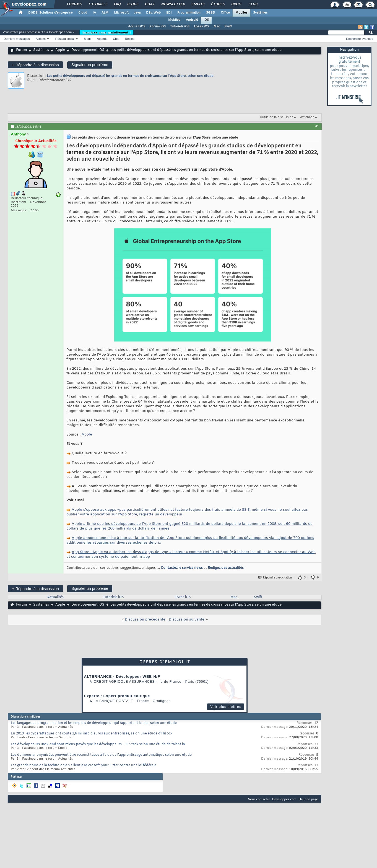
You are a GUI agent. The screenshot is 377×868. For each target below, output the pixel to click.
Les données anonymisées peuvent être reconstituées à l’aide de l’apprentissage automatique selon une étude (101, 755)
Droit (236, 4)
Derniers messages (17, 39)
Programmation (189, 13)
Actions (41, 39)
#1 (317, 126)
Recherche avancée (360, 39)
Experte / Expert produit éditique (117, 696)
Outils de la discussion (277, 117)
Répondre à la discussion (35, 65)
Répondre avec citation (275, 578)
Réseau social (65, 39)
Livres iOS (201, 27)
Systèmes (260, 13)
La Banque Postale (114, 701)
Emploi (198, 4)
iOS (206, 20)
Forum (21, 50)
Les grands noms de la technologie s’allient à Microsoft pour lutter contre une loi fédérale (84, 765)
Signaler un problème (90, 65)
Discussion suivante (187, 620)
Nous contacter (259, 799)
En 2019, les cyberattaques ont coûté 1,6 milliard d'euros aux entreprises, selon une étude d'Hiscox (92, 734)
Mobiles (241, 13)
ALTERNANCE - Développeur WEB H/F (122, 677)
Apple (60, 50)
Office (225, 13)
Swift (228, 27)
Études (218, 4)
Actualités (55, 597)
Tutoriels (97, 4)
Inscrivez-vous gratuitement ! (106, 32)
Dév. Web (153, 13)
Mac (217, 27)
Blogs (132, 4)
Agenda (102, 39)
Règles (130, 39)
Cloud (83, 13)
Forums (74, 4)
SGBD (211, 13)
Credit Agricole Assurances (124, 682)
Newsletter (173, 4)
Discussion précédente (145, 620)
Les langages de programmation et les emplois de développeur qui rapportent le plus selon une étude (94, 723)
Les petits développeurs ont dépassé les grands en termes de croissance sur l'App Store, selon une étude (130, 76)
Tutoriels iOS (180, 27)
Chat (149, 4)
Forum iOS (158, 27)
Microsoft (121, 13)
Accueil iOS (137, 27)
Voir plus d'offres (226, 707)
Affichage (307, 117)
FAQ (117, 4)
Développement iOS (88, 50)
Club (253, 4)
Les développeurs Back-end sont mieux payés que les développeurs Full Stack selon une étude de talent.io (98, 744)
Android (192, 20)
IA (94, 13)
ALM (105, 13)
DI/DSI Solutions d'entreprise (50, 13)
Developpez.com (284, 799)
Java (137, 13)
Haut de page (308, 799)
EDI (169, 13)
